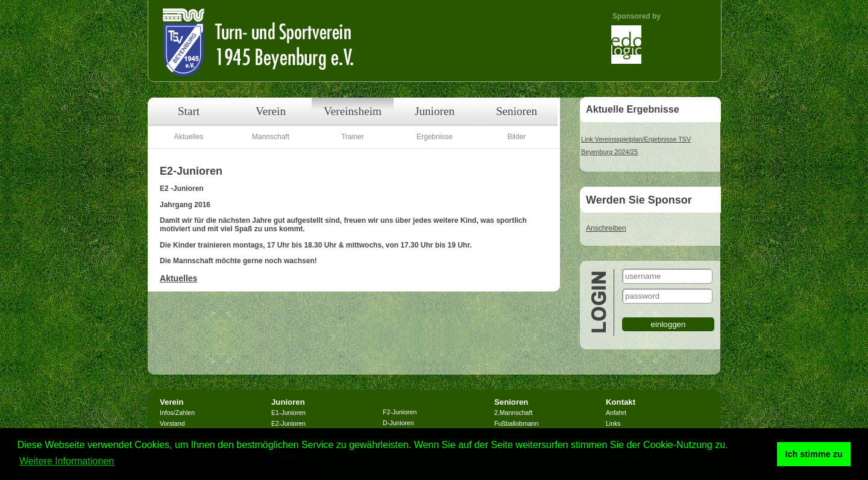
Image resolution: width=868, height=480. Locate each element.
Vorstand (172, 423)
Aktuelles (189, 137)
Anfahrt (616, 413)
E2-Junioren (288, 423)
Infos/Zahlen (177, 413)
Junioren (435, 111)
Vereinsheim (353, 111)
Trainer (353, 137)
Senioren (517, 111)
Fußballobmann (516, 423)
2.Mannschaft (513, 413)
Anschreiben (606, 228)
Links (613, 423)
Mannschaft (271, 137)
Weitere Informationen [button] (67, 461)
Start (189, 111)
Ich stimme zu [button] (814, 454)
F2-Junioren (400, 412)
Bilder (517, 137)
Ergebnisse (435, 137)
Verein (271, 111)
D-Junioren (398, 423)
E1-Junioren (288, 413)
